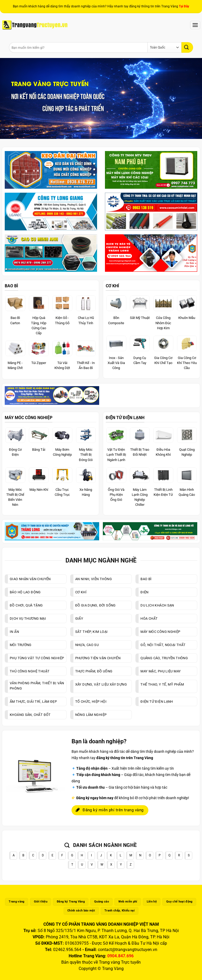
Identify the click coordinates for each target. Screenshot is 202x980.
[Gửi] (187, 47)
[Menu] (195, 25)
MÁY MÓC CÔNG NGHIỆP (29, 418)
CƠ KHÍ (112, 286)
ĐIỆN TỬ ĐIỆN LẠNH (125, 418)
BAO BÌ (11, 286)
